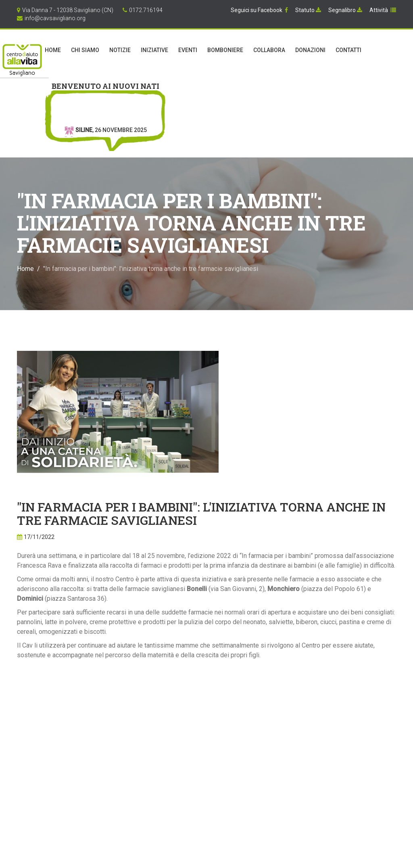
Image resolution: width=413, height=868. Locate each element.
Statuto (308, 10)
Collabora (269, 50)
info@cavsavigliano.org (55, 18)
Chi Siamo (85, 50)
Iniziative (154, 50)
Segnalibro (345, 10)
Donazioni (310, 50)
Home (53, 50)
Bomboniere (225, 50)
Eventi (188, 50)
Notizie (120, 50)
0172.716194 (146, 10)
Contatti (348, 50)
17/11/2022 (39, 537)
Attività (383, 10)
